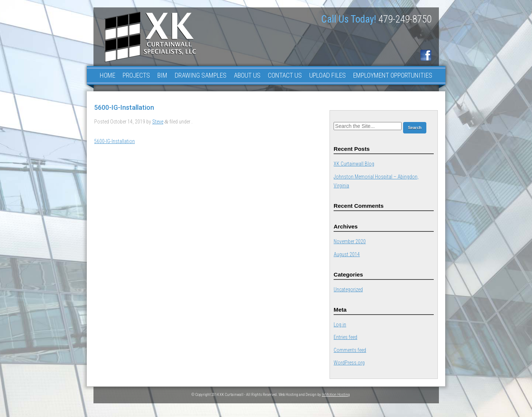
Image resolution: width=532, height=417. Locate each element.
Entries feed (345, 337)
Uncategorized (348, 289)
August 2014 (347, 254)
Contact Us (285, 75)
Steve (158, 122)
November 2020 (350, 241)
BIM (162, 75)
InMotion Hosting (336, 395)
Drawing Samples (201, 75)
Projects (136, 75)
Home (108, 75)
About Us (247, 75)
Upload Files (328, 75)
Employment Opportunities (393, 75)
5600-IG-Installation (115, 141)
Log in (340, 325)
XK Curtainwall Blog (354, 164)
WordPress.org (349, 363)
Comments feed (350, 350)
